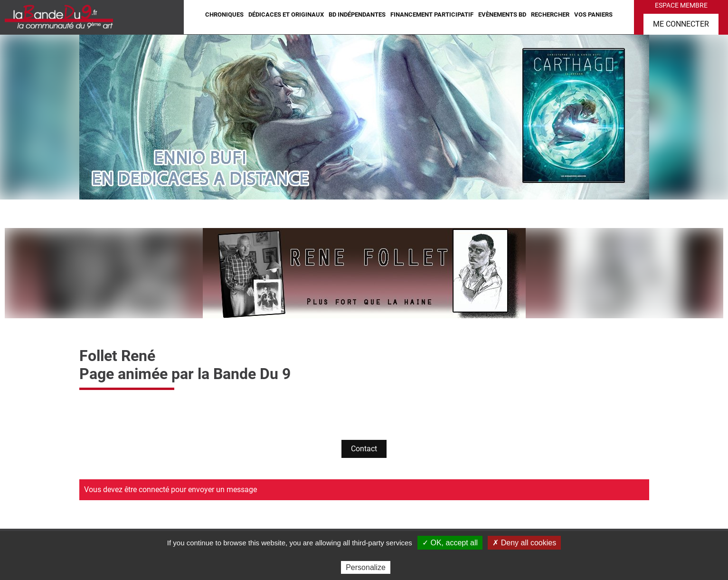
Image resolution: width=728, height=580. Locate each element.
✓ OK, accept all (450, 543)
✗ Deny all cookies (524, 543)
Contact (364, 449)
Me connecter (681, 24)
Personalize (366, 567)
